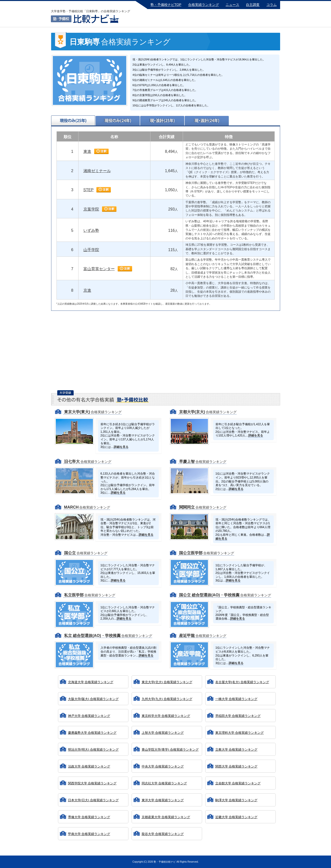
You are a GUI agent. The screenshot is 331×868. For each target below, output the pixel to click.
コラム (272, 5)
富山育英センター (99, 269)
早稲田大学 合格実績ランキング (238, 716)
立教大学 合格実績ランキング (236, 750)
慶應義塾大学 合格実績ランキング (92, 733)
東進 (87, 151)
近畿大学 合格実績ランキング (236, 817)
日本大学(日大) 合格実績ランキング (93, 800)
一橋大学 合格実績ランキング (236, 699)
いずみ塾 (91, 230)
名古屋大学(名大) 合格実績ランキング (242, 682)
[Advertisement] (166, 352)
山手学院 (91, 250)
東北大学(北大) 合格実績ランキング (167, 682)
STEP (89, 190)
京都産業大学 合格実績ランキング (166, 817)
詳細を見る (121, 447)
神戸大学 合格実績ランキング (89, 716)
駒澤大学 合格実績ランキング (236, 800)
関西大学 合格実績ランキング (236, 766)
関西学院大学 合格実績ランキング (92, 783)
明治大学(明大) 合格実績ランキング (93, 750)
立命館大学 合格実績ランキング (238, 783)
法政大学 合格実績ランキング (89, 766)
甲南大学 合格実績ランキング (89, 834)
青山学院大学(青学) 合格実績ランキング (170, 750)
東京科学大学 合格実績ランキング (166, 716)
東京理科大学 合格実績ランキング (240, 733)
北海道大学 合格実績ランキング (91, 682)
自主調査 (253, 5)
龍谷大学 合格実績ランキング (163, 834)
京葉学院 (91, 209)
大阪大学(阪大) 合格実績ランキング (93, 699)
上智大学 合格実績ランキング (163, 733)
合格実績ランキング (204, 5)
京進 (87, 290)
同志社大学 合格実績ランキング (164, 783)
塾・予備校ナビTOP (166, 5)
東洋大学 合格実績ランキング (163, 800)
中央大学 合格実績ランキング (163, 766)
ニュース (232, 5)
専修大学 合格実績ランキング (89, 817)
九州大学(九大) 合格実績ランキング (167, 699)
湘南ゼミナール (97, 171)
